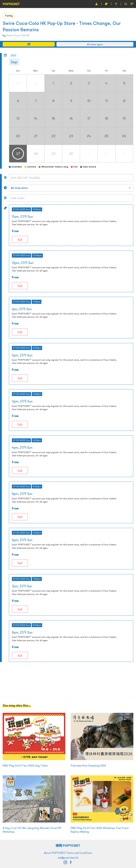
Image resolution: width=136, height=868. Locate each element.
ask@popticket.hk (68, 858)
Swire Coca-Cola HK (18, 35)
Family (9, 16)
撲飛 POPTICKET (68, 846)
